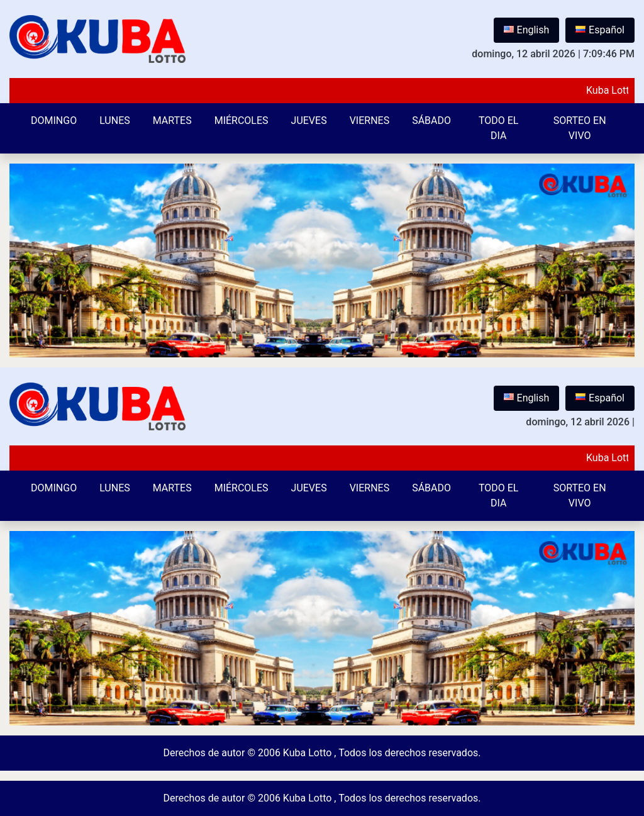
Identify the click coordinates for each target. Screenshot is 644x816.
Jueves (309, 120)
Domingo (54, 120)
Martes (172, 120)
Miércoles (241, 120)
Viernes (370, 120)
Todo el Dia (499, 128)
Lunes (115, 120)
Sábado (431, 120)
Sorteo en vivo (580, 128)
